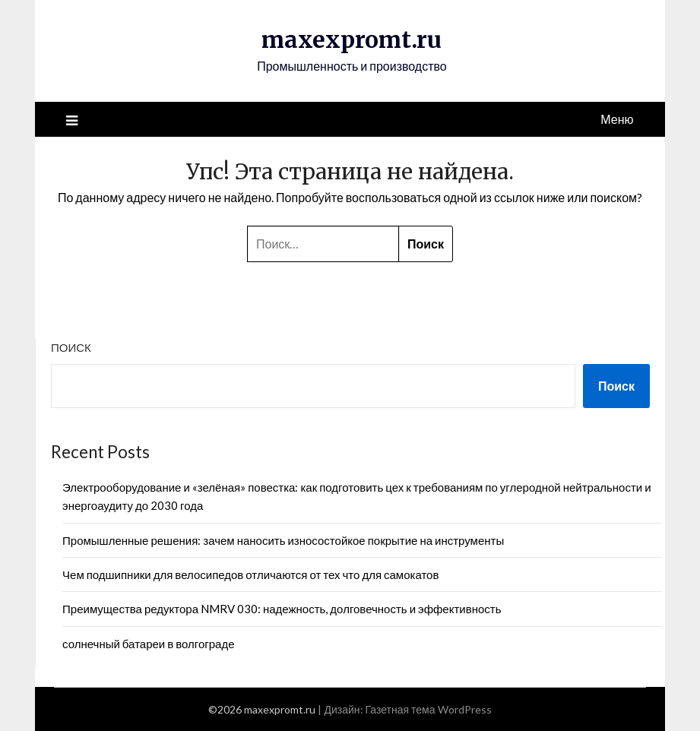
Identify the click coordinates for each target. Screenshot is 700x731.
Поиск (71, 347)
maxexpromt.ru (352, 40)
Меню (617, 119)
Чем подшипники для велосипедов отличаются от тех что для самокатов (250, 574)
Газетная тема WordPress (429, 709)
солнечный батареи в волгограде (148, 644)
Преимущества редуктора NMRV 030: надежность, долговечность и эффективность (282, 609)
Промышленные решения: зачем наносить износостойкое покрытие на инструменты (283, 540)
